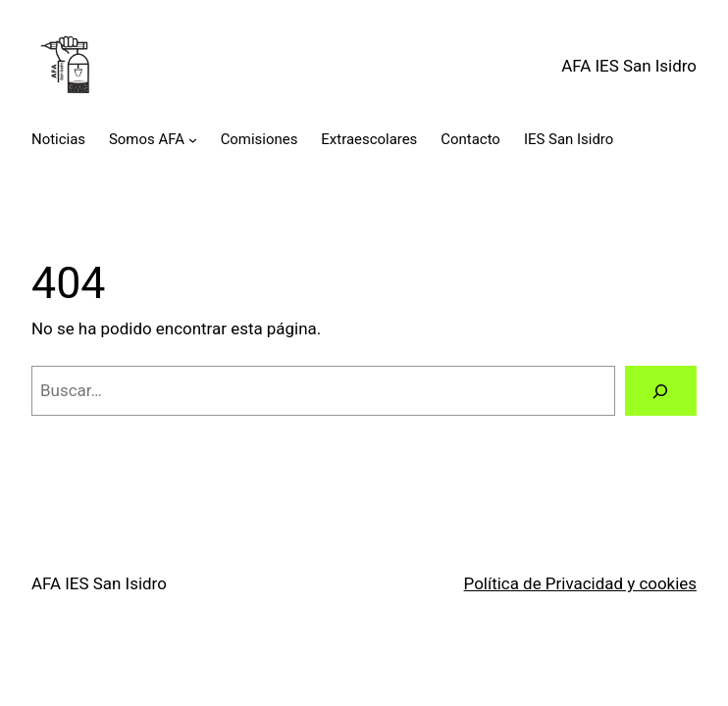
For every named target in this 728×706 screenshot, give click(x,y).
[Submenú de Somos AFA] (193, 140)
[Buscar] (661, 391)
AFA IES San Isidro (629, 66)
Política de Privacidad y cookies (580, 583)
